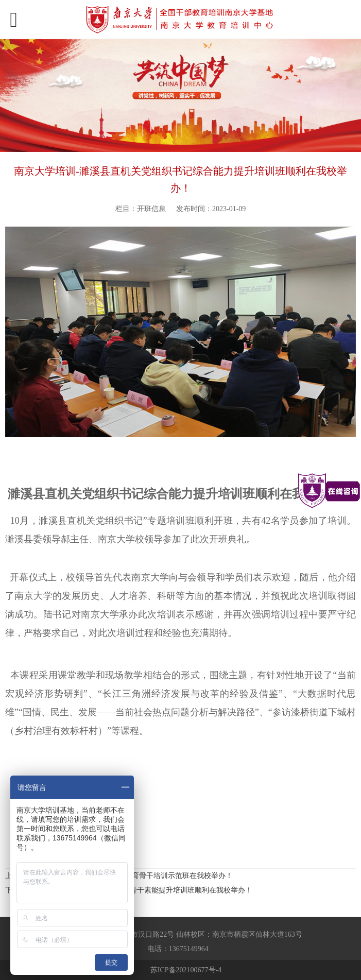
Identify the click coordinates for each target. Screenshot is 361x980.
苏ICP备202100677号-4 (186, 970)
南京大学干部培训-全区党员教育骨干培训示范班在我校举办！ (135, 876)
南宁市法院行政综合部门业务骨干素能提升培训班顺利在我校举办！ (144, 890)
